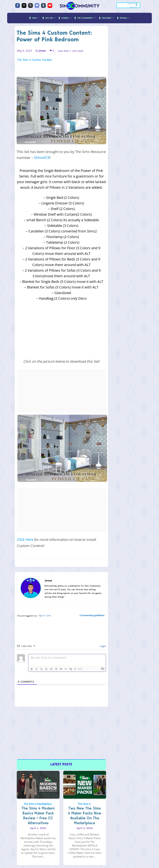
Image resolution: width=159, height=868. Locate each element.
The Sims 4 (84, 803)
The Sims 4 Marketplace (38, 803)
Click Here (25, 540)
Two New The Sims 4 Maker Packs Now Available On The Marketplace (85, 815)
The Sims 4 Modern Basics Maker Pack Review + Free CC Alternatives (38, 815)
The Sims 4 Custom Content (35, 60)
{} (75, 669)
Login (102, 646)
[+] (80, 669)
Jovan (42, 51)
